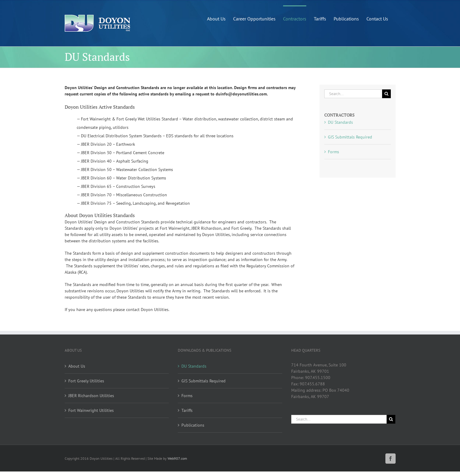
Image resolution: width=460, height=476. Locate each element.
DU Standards (340, 122)
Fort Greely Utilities (86, 381)
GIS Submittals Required (350, 137)
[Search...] (353, 94)
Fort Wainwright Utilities (91, 410)
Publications (193, 425)
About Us (77, 366)
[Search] (386, 94)
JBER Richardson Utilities (91, 396)
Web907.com (177, 458)
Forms (333, 152)
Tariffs (187, 410)
